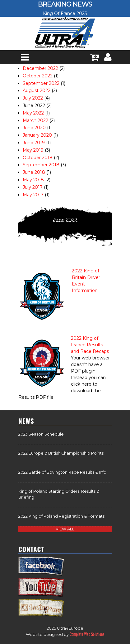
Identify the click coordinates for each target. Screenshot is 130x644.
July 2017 (33, 187)
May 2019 (33, 150)
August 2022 (37, 90)
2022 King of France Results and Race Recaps (90, 345)
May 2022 (33, 113)
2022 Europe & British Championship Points (61, 453)
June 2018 (34, 172)
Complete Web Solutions (87, 634)
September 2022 (41, 83)
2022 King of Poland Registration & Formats (61, 516)
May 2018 (33, 180)
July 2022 (33, 98)
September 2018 (41, 165)
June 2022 (34, 105)
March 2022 (35, 120)
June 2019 (34, 143)
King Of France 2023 (65, 13)
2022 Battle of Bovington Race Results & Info (62, 472)
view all (65, 529)
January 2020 (37, 135)
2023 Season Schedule (41, 434)
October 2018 (38, 158)
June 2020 (34, 128)
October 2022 (38, 76)
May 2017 (33, 195)
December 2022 (40, 68)
